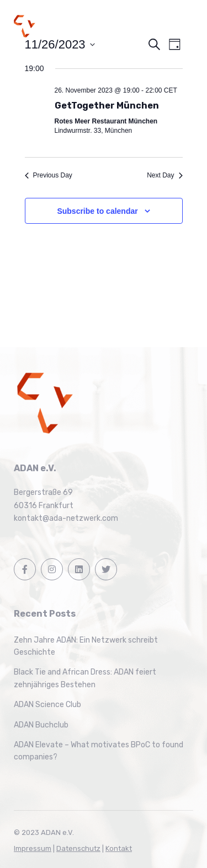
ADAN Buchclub (41, 725)
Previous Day (49, 175)
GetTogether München (107, 106)
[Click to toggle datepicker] (60, 44)
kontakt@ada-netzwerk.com (66, 518)
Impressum (33, 848)
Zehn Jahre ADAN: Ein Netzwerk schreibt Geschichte (86, 646)
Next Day (164, 175)
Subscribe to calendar (97, 211)
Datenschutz (78, 848)
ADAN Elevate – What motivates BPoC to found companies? (99, 751)
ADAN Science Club (47, 705)
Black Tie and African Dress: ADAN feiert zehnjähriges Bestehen (85, 678)
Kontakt (119, 848)
